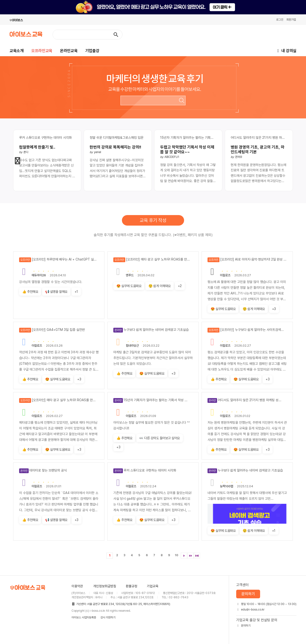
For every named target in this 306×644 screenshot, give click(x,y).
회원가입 (291, 20)
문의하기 (248, 594)
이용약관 (77, 586)
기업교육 (153, 586)
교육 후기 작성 (153, 220)
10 (176, 555)
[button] (18, 161)
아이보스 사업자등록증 (84, 617)
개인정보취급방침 (105, 586)
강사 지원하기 (108, 617)
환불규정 (131, 586)
